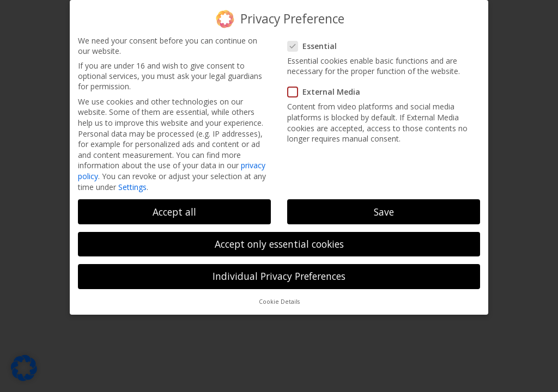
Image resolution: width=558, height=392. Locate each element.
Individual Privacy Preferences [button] (279, 276)
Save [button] (384, 212)
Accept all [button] (174, 212)
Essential (316, 46)
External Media (327, 92)
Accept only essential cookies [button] (279, 244)
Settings (132, 187)
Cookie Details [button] (279, 302)
